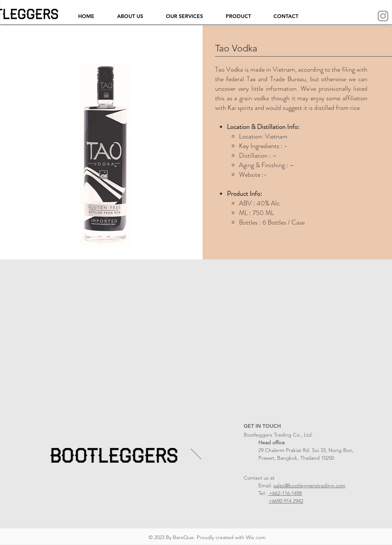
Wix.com (256, 537)
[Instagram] (383, 16)
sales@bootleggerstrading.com (309, 485)
